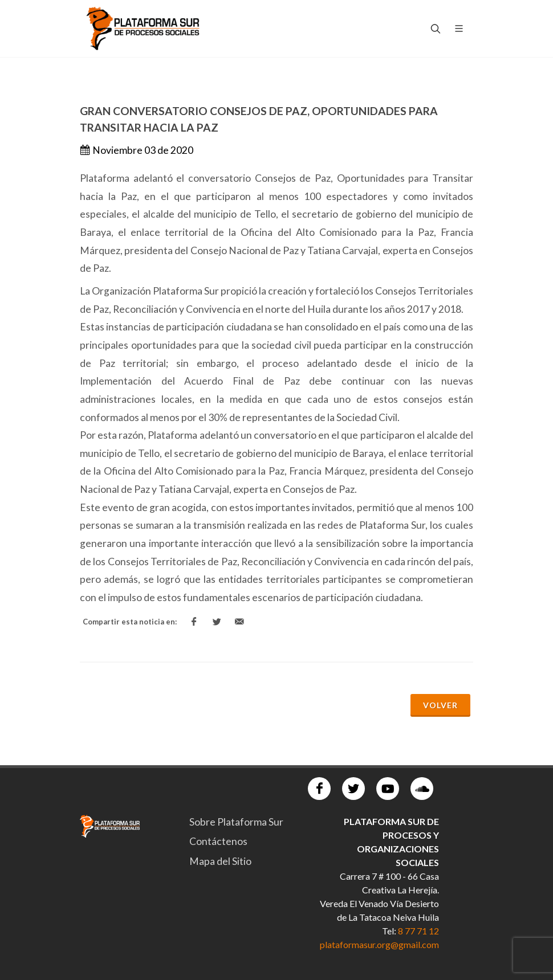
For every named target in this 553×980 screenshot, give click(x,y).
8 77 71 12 (418, 931)
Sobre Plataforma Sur (236, 822)
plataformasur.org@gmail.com (379, 944)
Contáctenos (218, 841)
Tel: (390, 931)
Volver (440, 705)
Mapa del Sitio (220, 861)
